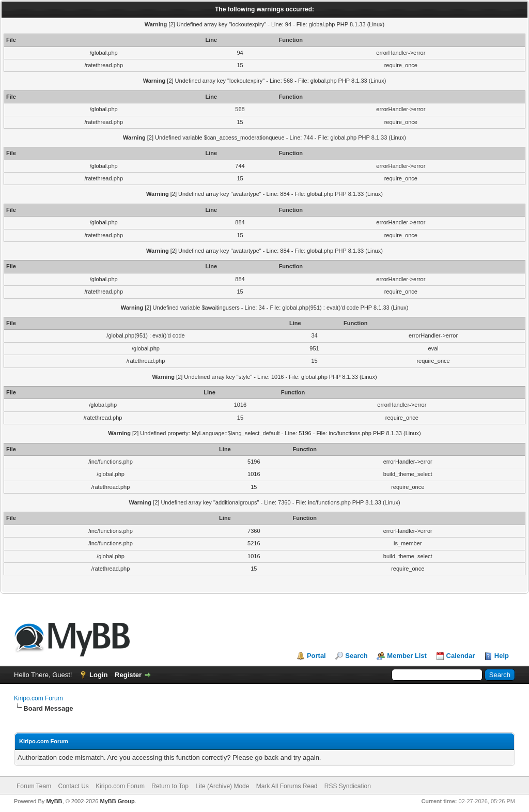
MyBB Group (117, 801)
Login (98, 675)
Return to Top (170, 786)
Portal (316, 656)
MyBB (54, 801)
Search (356, 656)
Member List (407, 656)
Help (502, 656)
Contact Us (73, 786)
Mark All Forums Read (287, 786)
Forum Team (34, 786)
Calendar (461, 656)
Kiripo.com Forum (38, 698)
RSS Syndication (348, 786)
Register (128, 675)
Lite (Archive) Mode (222, 786)
